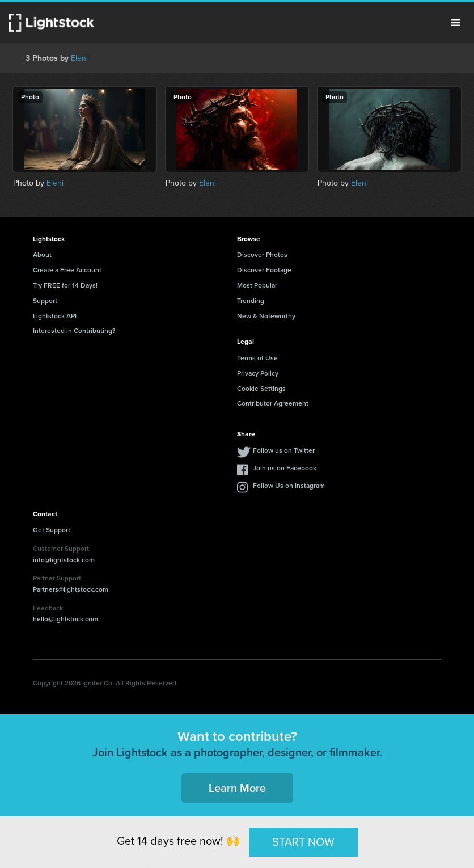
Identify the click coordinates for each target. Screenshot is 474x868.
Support (45, 301)
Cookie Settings (261, 389)
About (42, 255)
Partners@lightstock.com (71, 589)
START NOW (303, 842)
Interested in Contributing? (74, 331)
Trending (251, 301)
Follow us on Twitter (284, 450)
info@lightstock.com (64, 560)
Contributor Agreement (273, 403)
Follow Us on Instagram (289, 486)
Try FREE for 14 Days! (65, 285)
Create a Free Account (67, 270)
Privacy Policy (258, 373)
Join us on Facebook (285, 468)
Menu (456, 23)
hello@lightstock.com (65, 619)
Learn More (237, 788)
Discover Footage (264, 270)
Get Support (52, 530)
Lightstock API (55, 316)
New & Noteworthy (266, 316)
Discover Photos (262, 255)
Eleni (79, 58)
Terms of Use (257, 358)
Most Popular (257, 285)
